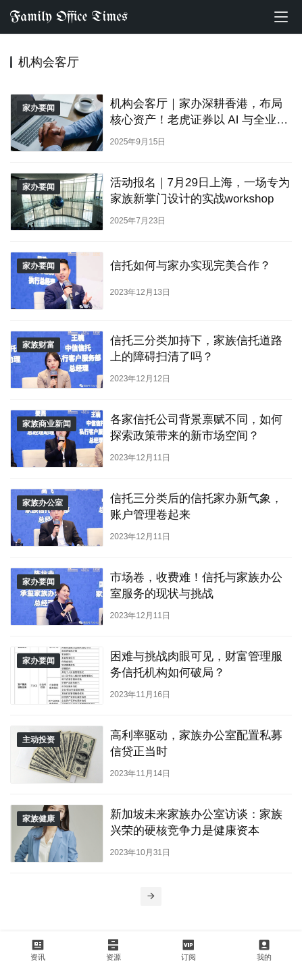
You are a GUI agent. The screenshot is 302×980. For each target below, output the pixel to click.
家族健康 (39, 819)
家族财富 (39, 345)
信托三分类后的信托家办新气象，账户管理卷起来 (196, 506)
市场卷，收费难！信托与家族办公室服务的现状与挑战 (196, 585)
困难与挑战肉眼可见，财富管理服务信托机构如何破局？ (196, 664)
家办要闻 (39, 108)
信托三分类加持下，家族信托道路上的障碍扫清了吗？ (196, 348)
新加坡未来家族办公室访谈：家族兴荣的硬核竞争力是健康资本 (196, 822)
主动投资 (39, 740)
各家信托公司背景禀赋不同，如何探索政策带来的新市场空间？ (196, 427)
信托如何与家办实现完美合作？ (191, 266)
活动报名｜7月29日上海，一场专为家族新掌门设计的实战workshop (200, 190)
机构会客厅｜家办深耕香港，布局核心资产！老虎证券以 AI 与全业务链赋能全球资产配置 (199, 112)
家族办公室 (43, 503)
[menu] (281, 17)
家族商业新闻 (47, 424)
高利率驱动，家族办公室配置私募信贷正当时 (196, 743)
